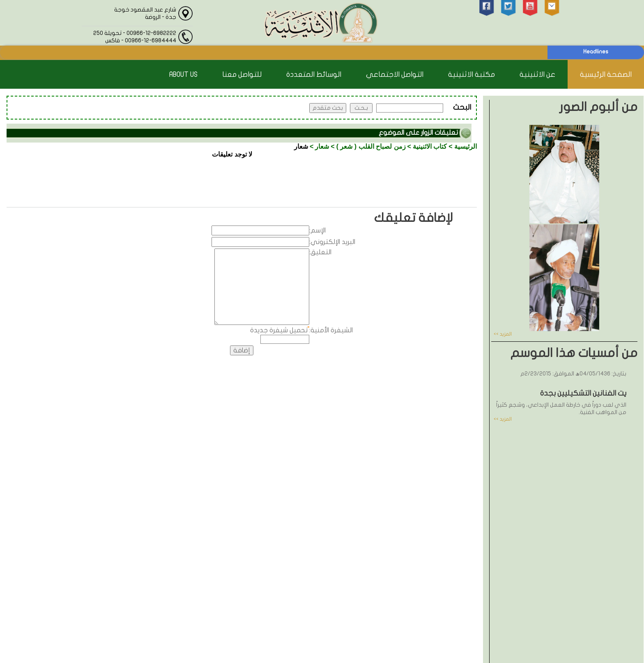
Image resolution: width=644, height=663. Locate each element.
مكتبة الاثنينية (471, 75)
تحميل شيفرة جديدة (279, 330)
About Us (183, 75)
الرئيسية (466, 146)
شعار (322, 146)
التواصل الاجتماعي (395, 75)
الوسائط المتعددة (314, 75)
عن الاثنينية (537, 75)
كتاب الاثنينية (430, 146)
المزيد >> (503, 334)
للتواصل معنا (242, 75)
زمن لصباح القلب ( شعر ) (371, 146)
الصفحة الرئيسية (606, 75)
